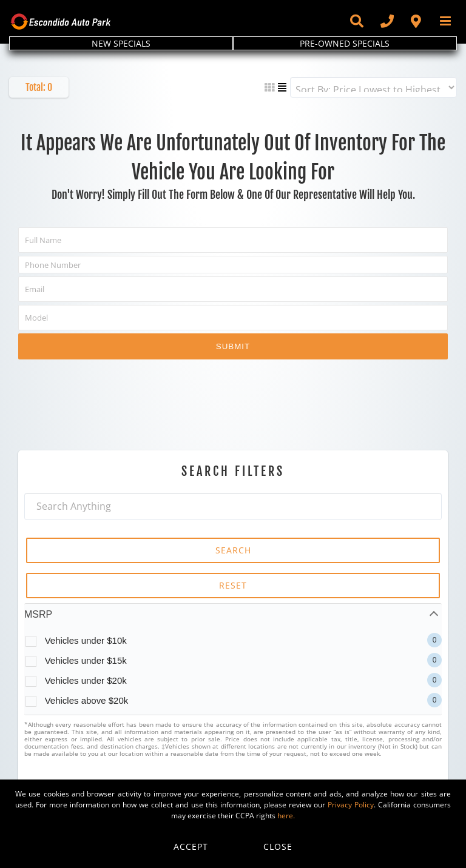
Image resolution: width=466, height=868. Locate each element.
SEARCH (233, 550)
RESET (233, 585)
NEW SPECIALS (121, 43)
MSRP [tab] (38, 614)
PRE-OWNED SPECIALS (345, 43)
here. (286, 816)
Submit (233, 346)
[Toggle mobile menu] (446, 21)
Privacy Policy (351, 805)
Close (278, 846)
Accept (191, 846)
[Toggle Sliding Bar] (356, 21)
